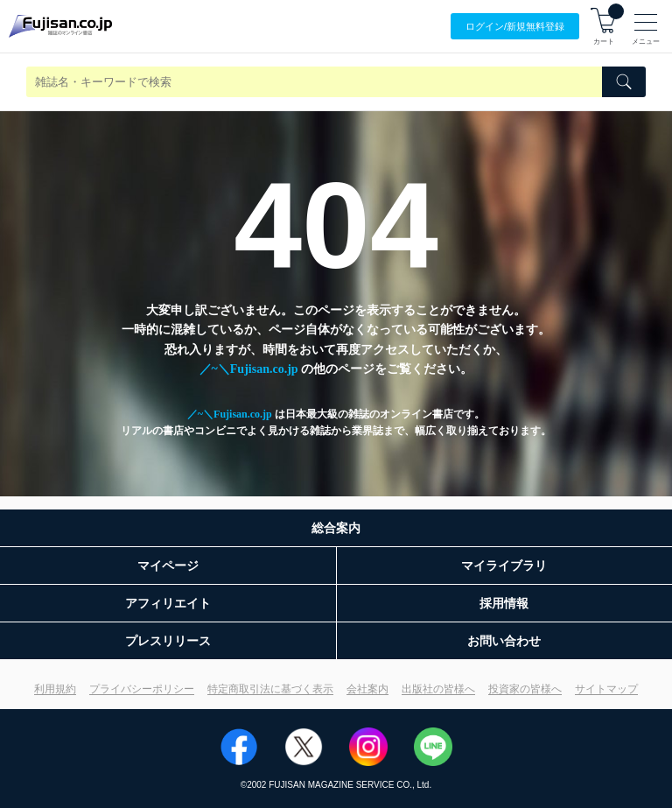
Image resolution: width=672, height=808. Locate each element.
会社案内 (367, 689)
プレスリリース (168, 641)
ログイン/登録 (515, 27)
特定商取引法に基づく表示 (270, 689)
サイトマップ (606, 689)
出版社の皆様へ (438, 689)
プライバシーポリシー (142, 689)
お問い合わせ (504, 641)
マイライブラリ (504, 566)
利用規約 (55, 689)
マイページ (168, 566)
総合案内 (336, 528)
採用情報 (504, 603)
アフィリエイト (168, 603)
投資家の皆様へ (525, 689)
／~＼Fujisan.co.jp (249, 369)
